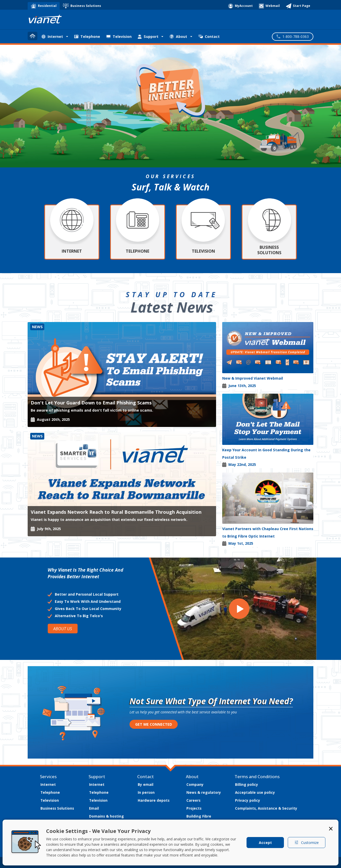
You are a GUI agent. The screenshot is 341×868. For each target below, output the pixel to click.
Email (94, 808)
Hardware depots (154, 800)
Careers (193, 800)
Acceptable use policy (255, 792)
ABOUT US (63, 628)
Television (119, 36)
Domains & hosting (106, 816)
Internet (48, 784)
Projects (194, 808)
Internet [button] (52, 36)
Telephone (87, 36)
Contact (209, 36)
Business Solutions (57, 808)
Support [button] (148, 36)
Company (195, 784)
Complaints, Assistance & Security (266, 808)
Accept (265, 843)
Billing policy (247, 784)
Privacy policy (248, 800)
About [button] (178, 36)
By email (146, 784)
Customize (307, 843)
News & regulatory (204, 792)
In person (146, 792)
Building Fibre (199, 816)
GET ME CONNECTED (154, 724)
